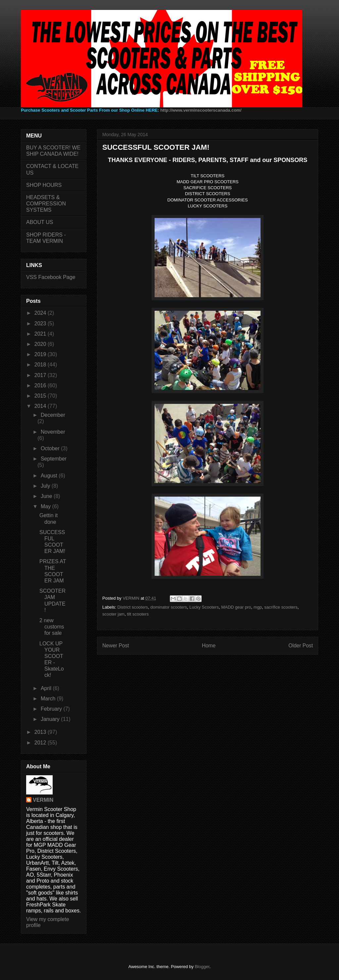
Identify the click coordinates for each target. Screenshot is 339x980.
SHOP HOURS (44, 185)
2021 (41, 334)
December (53, 415)
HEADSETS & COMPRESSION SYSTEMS (46, 204)
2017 (41, 375)
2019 (41, 354)
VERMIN (43, 800)
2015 (41, 396)
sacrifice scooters (281, 607)
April (47, 688)
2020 (41, 344)
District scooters (133, 607)
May (47, 506)
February (52, 709)
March (49, 699)
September (54, 459)
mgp (258, 607)
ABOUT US (40, 222)
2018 (41, 365)
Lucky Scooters (204, 607)
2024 (41, 313)
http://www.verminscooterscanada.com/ (201, 110)
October (51, 448)
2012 (41, 743)
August (50, 476)
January (51, 719)
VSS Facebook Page (51, 277)
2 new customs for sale (52, 627)
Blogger (202, 967)
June (47, 496)
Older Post (301, 646)
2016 (41, 385)
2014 (41, 406)
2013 (41, 732)
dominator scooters (169, 607)
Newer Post (116, 646)
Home (209, 646)
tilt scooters (138, 614)
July (46, 486)
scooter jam (113, 614)
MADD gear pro (236, 607)
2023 (41, 324)
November (53, 432)
